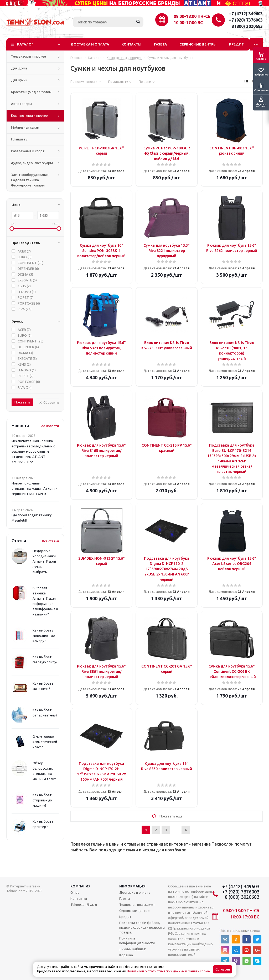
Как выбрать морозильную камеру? (44, 635)
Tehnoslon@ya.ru (84, 905)
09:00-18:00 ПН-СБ (192, 16)
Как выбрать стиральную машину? (43, 800)
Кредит (236, 44)
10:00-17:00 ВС (188, 23)
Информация (132, 886)
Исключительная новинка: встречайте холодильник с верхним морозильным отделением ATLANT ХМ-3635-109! (33, 451)
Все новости (49, 426)
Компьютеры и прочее (29, 115)
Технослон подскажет (137, 905)
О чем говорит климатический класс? (45, 742)
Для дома (19, 68)
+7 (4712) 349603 (246, 14)
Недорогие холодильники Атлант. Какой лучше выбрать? (44, 561)
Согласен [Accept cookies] (223, 969)
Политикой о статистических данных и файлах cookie (168, 971)
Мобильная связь (25, 127)
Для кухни (19, 80)
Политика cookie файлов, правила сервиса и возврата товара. (142, 927)
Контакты (131, 44)
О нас (75, 892)
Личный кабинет (133, 949)
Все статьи (50, 541)
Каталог (25, 44)
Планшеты (20, 139)
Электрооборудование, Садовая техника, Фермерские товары (30, 180)
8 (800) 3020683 (247, 26)
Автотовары (22, 104)
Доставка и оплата (90, 44)
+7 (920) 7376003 (246, 20)
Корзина (126, 955)
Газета (160, 44)
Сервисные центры (198, 44)
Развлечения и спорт (28, 151)
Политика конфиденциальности (137, 941)
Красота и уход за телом (31, 92)
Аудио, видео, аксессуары (32, 163)
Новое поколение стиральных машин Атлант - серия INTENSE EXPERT (35, 488)
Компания (81, 886)
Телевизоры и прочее (29, 56)
